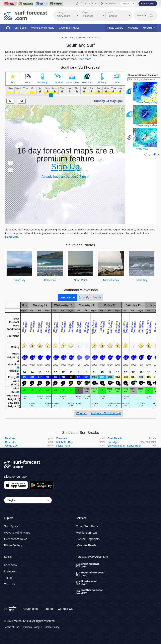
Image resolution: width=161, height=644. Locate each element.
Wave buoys (73, 83)
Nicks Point (80, 280)
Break (111, 13)
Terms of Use (12, 627)
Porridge (113, 442)
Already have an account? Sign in (65, 177)
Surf (13, 83)
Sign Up (93, 4)
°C (149, 155)
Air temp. (102, 83)
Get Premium (148, 4)
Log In (83, 4)
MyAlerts (133, 28)
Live (117, 83)
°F (158, 155)
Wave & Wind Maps (43, 28)
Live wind (58, 83)
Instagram (11, 571)
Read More (84, 59)
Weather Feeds (86, 545)
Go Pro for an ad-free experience (80, 37)
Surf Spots (20, 28)
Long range (67, 297)
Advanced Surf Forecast (106, 413)
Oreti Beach (115, 438)
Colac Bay (19, 280)
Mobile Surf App (86, 533)
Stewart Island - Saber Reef (124, 446)
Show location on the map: (143, 75)
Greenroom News (69, 28)
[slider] (51, 95)
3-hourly (84, 297)
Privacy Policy (31, 627)
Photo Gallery (115, 28)
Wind (28, 83)
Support (48, 609)
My (149, 28)
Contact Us (65, 609)
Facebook (11, 565)
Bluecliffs (11, 442)
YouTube (10, 584)
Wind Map (142, 149)
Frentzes (62, 438)
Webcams (87, 83)
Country (60, 13)
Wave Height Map (147, 125)
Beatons (10, 438)
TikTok (8, 578)
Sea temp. (43, 83)
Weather (81, 413)
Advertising (30, 609)
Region (85, 13)
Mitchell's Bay (111, 280)
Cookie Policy (52, 627)
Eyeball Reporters (88, 539)
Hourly (97, 297)
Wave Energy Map (147, 102)
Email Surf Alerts (87, 526)
